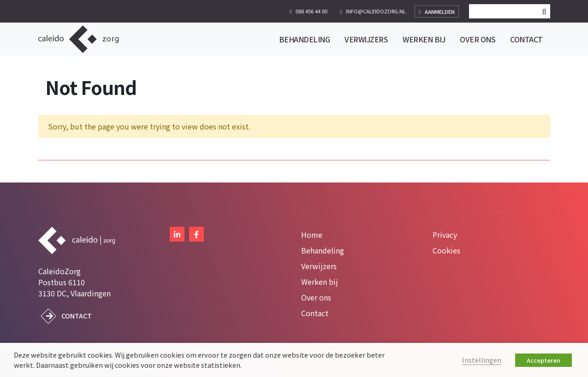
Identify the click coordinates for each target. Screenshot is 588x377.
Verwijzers (319, 266)
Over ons (316, 297)
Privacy (445, 235)
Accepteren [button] (543, 360)
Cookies (446, 250)
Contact (77, 315)
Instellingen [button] (482, 360)
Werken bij (320, 282)
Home (312, 235)
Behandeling (323, 250)
